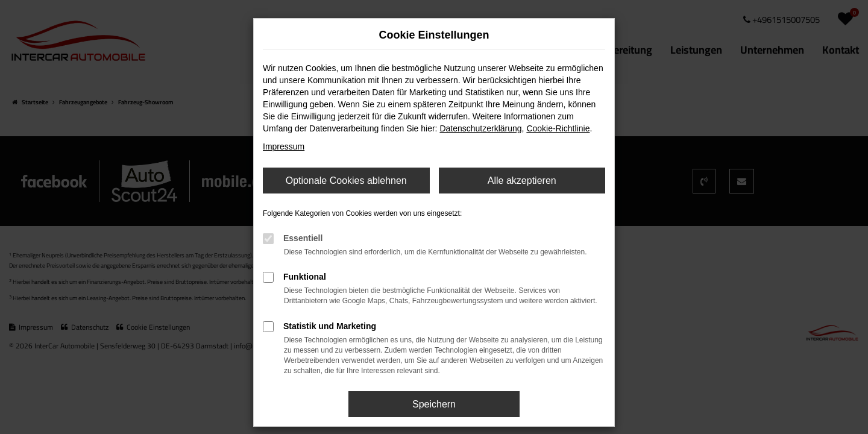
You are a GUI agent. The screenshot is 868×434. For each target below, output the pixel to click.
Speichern (434, 404)
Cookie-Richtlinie (558, 128)
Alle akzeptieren (522, 181)
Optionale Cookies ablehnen (346, 181)
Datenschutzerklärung (480, 128)
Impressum (284, 146)
